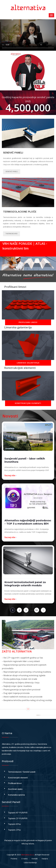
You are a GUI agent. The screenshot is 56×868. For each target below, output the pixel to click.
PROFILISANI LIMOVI (28, 322)
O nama (24, 859)
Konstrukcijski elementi (18, 778)
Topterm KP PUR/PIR (18, 813)
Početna (14, 859)
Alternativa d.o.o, (28, 855)
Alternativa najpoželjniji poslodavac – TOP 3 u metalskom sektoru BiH (28, 522)
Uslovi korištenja (30, 863)
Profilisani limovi (15, 783)
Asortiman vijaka (15, 789)
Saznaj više (11, 476)
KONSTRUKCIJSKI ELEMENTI (28, 403)
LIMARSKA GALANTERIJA (28, 363)
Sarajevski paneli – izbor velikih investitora (25, 460)
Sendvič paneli (12, 172)
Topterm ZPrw (14, 830)
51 (37, 610)
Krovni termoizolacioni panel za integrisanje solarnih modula (25, 584)
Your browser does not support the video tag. (28, 35)
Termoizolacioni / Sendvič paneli (22, 772)
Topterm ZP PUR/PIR (18, 819)
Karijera (45, 859)
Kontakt (35, 859)
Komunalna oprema (16, 795)
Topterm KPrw (14, 824)
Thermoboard (12, 234)
